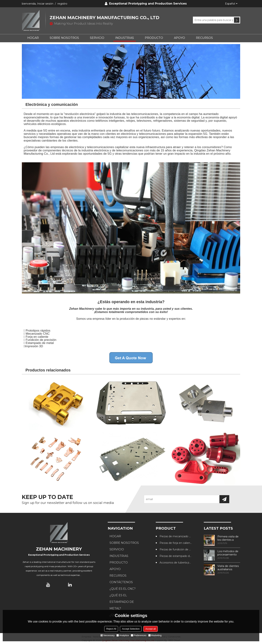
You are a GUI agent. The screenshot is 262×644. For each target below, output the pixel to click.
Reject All (111, 629)
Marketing (155, 635)
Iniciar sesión (45, 4)
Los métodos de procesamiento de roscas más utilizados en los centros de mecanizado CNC (229, 553)
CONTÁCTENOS (121, 582)
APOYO (179, 38)
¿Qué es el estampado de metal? (122, 602)
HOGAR (33, 38)
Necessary (107, 635)
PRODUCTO (154, 38)
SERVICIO (97, 38)
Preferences (139, 635)
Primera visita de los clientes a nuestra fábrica (228, 538)
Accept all (150, 629)
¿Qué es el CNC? (123, 589)
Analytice (123, 635)
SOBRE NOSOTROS (64, 38)
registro (62, 4)
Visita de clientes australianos (228, 568)
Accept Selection (131, 629)
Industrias (125, 38)
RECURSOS (204, 38)
